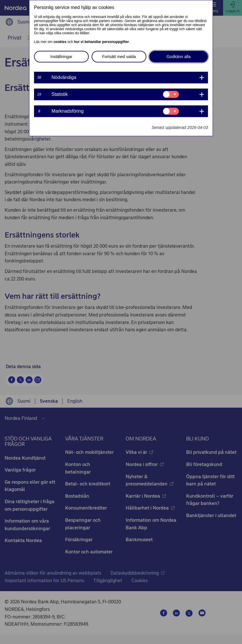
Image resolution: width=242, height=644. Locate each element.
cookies (60, 42)
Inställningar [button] (61, 57)
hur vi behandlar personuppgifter (101, 42)
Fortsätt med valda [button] (119, 57)
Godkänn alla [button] (179, 57)
